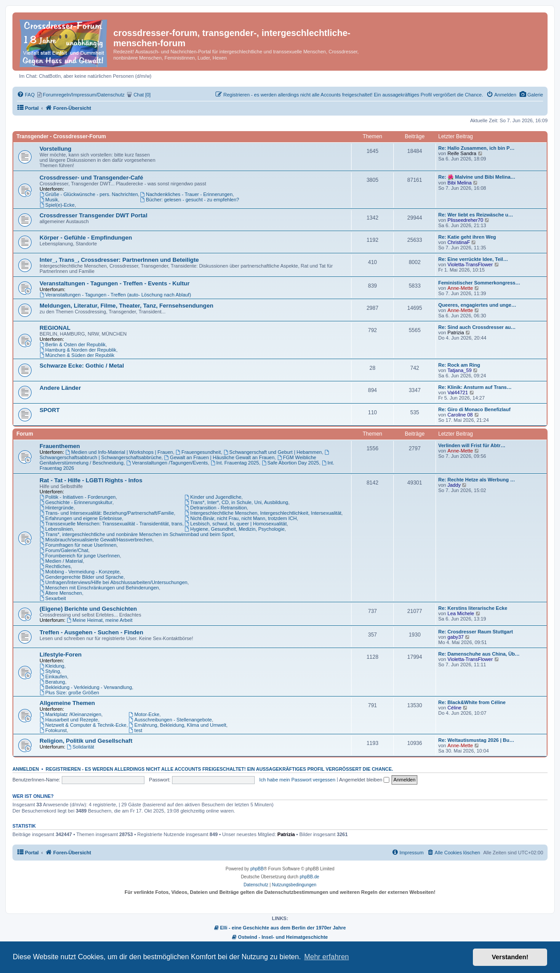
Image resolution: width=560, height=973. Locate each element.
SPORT (50, 410)
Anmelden (26, 769)
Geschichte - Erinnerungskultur (76, 502)
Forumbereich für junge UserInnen (80, 556)
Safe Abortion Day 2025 (290, 463)
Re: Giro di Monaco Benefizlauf (474, 409)
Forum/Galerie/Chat (64, 550)
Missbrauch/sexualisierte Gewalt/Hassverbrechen (96, 540)
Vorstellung (56, 149)
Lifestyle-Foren (61, 655)
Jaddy (454, 485)
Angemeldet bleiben (364, 780)
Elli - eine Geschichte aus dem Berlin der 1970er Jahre (280, 928)
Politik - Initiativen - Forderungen (78, 497)
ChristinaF (459, 242)
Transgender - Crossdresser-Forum (61, 136)
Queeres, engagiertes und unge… (477, 305)
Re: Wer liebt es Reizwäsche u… (476, 215)
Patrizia (456, 332)
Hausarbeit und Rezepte (69, 720)
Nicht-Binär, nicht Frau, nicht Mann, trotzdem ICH (241, 518)
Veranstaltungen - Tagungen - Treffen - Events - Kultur (115, 283)
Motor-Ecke (144, 714)
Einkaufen (53, 677)
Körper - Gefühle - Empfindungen (86, 238)
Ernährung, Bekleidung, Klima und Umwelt (178, 725)
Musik (49, 200)
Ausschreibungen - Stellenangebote (170, 720)
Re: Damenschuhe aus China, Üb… (479, 654)
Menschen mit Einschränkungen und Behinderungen (99, 588)
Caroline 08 (460, 415)
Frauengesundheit (198, 452)
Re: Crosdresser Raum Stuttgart (476, 632)
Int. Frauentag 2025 (235, 463)
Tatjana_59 (460, 370)
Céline (455, 708)
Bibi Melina (460, 183)
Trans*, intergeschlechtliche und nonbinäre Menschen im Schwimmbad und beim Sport (136, 534)
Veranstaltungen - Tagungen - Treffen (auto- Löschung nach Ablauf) (115, 295)
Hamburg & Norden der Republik (78, 350)
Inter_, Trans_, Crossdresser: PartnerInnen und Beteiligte (119, 260)
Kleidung (52, 666)
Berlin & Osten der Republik (73, 344)
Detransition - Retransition (216, 508)
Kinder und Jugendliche (213, 497)
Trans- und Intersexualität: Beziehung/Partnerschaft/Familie (107, 513)
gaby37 (456, 637)
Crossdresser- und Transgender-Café (91, 178)
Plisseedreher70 (465, 220)
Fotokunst (53, 730)
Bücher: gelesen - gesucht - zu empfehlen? (190, 200)
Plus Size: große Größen (69, 693)
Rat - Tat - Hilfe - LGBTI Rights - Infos (91, 480)
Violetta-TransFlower (470, 264)
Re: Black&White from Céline (472, 702)
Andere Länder (60, 388)
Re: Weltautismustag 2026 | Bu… (476, 740)
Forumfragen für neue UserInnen (78, 545)
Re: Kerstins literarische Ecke (473, 608)
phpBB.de (309, 877)
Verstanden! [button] (510, 957)
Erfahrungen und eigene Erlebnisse (81, 518)
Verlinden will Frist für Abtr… (472, 445)
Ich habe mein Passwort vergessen (297, 780)
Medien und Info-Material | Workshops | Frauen (119, 452)
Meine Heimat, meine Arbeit (100, 620)
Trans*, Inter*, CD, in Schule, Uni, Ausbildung (236, 502)
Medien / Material (61, 561)
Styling (50, 671)
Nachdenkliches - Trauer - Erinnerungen (186, 194)
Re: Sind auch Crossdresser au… (477, 327)
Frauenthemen (60, 446)
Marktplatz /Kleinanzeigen (70, 714)
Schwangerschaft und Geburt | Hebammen (273, 452)
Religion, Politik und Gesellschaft (86, 741)
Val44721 (458, 392)
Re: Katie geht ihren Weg (467, 237)
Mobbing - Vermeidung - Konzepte (80, 572)
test (136, 730)
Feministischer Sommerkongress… (479, 283)
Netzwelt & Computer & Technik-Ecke (83, 725)
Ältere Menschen (61, 593)
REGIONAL (55, 328)
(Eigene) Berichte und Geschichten (88, 609)
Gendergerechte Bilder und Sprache (82, 577)
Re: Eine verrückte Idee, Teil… (473, 259)
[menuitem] (531, 95)
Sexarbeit (53, 598)
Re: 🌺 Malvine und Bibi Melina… (477, 177)
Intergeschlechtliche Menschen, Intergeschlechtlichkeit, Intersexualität (263, 513)
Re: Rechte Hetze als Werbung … (477, 480)
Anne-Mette (460, 288)
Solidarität (80, 747)
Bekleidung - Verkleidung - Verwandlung (86, 687)
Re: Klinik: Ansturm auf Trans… (475, 387)
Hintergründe (56, 508)
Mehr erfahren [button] (326, 957)
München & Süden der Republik (77, 355)
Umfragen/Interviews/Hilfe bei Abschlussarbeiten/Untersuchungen (114, 582)
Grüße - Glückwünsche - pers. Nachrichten (89, 194)
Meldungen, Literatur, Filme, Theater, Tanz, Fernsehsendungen (126, 306)
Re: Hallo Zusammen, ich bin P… (476, 148)
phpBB (257, 869)
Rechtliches (55, 566)
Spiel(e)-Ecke (57, 205)
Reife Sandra (462, 153)
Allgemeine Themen (67, 703)
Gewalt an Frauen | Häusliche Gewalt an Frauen (219, 457)
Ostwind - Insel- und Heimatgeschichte (280, 937)
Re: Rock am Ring (459, 365)
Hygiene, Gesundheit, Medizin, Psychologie (234, 529)
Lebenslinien (56, 529)
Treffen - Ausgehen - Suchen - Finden (91, 632)
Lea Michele (461, 613)
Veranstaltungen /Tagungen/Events (167, 463)
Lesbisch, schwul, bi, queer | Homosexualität (236, 524)
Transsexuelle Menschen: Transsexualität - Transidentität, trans (111, 524)
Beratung (52, 682)
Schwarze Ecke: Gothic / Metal (82, 366)
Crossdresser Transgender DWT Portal (94, 215)
